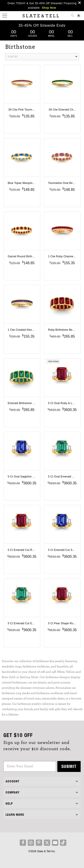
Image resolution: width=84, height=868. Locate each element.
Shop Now (49, 8)
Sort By (42, 57)
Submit (69, 766)
